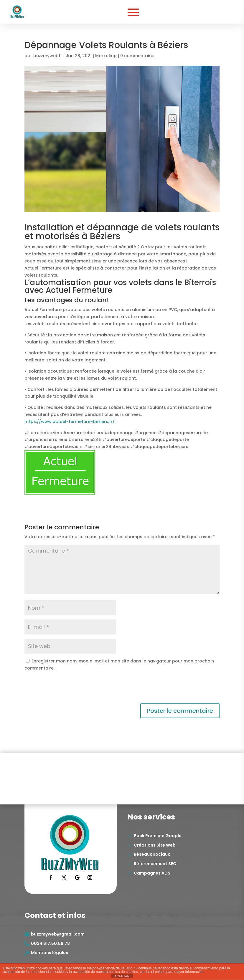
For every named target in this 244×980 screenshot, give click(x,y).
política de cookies (123, 972)
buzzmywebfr (48, 56)
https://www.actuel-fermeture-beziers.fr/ (70, 422)
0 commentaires (138, 56)
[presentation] (65, 689)
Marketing (106, 56)
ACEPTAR (122, 976)
